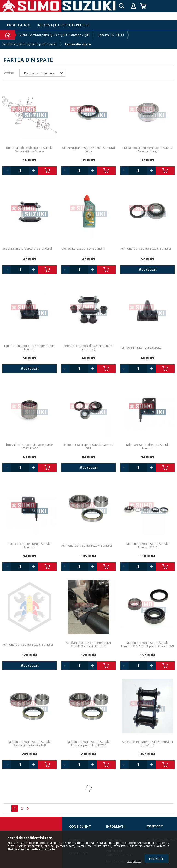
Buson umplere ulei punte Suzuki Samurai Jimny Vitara (29, 149)
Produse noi (19, 25)
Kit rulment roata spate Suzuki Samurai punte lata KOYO (88, 743)
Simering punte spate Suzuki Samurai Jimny (88, 149)
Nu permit (134, 861)
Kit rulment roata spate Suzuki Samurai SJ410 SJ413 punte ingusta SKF (147, 644)
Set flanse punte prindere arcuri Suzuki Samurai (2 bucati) (88, 644)
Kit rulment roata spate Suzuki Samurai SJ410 (147, 545)
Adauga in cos (47, 171)
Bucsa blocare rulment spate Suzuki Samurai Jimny (147, 149)
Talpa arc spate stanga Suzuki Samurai (29, 545)
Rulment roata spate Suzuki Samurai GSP (88, 446)
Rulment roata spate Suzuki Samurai (146, 248)
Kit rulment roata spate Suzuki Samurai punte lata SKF (29, 743)
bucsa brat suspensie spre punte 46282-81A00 (29, 446)
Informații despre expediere (63, 25)
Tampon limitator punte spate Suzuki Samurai (29, 347)
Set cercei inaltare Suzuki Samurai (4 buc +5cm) (147, 743)
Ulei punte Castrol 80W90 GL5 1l (83, 248)
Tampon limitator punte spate (141, 347)
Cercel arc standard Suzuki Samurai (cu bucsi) (88, 347)
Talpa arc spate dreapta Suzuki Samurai (147, 446)
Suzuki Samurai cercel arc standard (27, 248)
